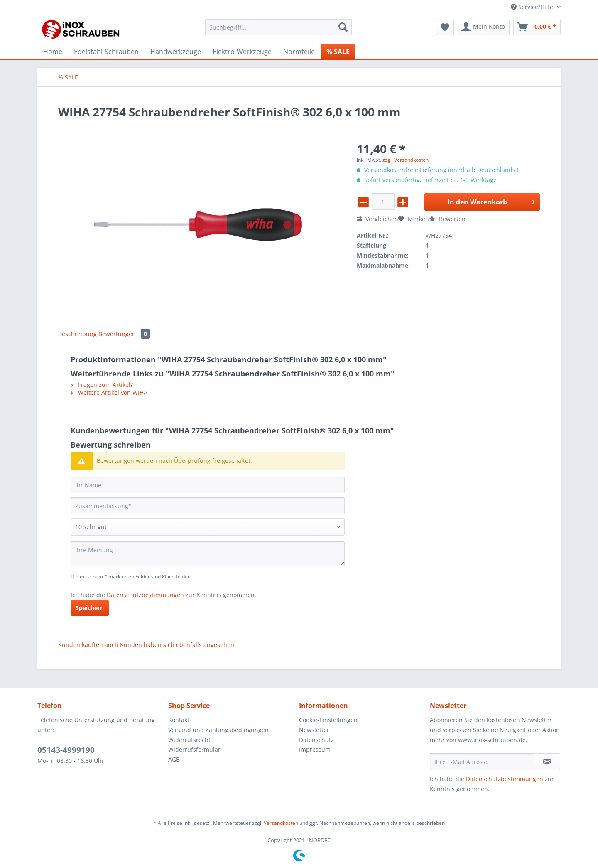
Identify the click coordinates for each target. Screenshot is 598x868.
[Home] (53, 52)
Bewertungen (124, 334)
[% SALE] (338, 52)
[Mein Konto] (484, 27)
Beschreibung (77, 334)
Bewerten (447, 219)
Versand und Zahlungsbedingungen (218, 730)
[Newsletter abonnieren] (547, 762)
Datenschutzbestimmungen (145, 595)
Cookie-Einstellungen (328, 720)
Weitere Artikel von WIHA (109, 392)
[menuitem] (278, 31)
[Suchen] (343, 27)
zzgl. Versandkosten (406, 160)
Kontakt (179, 720)
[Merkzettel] (445, 27)
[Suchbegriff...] (278, 27)
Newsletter (314, 730)
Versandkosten (281, 823)
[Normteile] (299, 52)
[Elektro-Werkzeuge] (242, 52)
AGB (174, 759)
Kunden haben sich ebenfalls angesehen (177, 645)
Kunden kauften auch (88, 645)
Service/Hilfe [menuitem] (533, 7)
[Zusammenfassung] (208, 506)
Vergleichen (377, 219)
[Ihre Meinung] (208, 554)
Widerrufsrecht (189, 740)
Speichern (90, 608)
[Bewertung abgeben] (208, 527)
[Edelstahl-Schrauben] (106, 52)
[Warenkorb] (537, 27)
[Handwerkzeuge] (176, 52)
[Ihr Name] (208, 485)
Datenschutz (316, 740)
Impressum (315, 749)
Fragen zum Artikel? (102, 385)
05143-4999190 (66, 750)
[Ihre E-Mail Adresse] (482, 762)
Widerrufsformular (194, 749)
